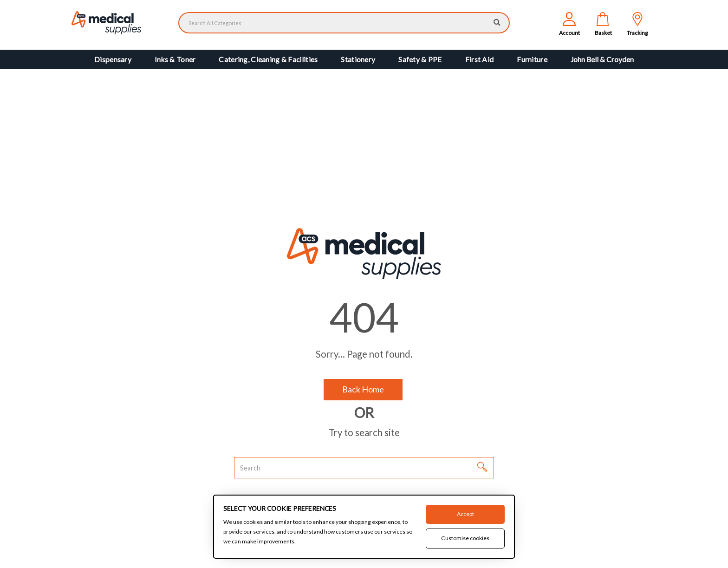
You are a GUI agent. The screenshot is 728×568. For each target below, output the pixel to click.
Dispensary (113, 59)
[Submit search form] (497, 22)
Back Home (363, 389)
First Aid (480, 59)
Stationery (358, 59)
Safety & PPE (420, 59)
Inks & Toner (175, 59)
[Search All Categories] (344, 23)
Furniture (532, 59)
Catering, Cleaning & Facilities (268, 59)
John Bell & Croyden (602, 59)
